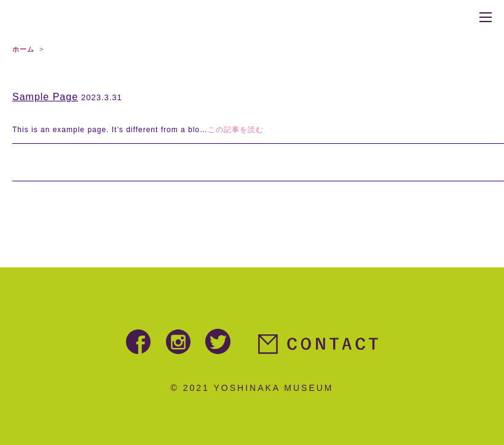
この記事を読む (236, 130)
